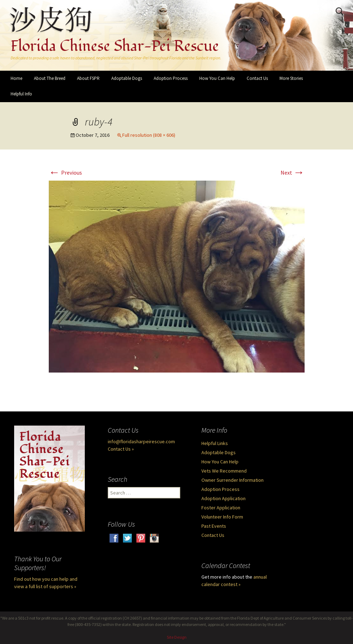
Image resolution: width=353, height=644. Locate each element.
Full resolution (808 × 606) (149, 135)
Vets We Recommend (224, 471)
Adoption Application (223, 498)
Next (293, 172)
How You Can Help (217, 78)
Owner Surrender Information (233, 480)
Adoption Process (171, 78)
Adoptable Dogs (127, 78)
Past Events (214, 526)
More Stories (291, 78)
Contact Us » (121, 449)
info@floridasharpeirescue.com (141, 441)
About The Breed (50, 78)
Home (16, 78)
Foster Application (221, 508)
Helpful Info (21, 94)
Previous (65, 172)
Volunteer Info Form (222, 517)
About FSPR (88, 78)
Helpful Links (215, 443)
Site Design (177, 637)
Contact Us (257, 78)
